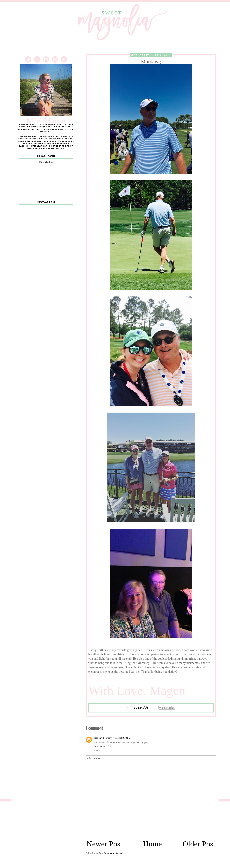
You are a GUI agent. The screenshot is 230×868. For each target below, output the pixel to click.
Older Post (199, 844)
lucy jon (98, 738)
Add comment (94, 758)
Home (152, 844)
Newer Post (104, 844)
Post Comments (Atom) (110, 853)
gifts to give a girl (103, 746)
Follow (43, 162)
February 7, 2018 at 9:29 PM (117, 738)
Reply (97, 751)
